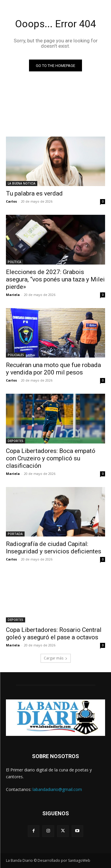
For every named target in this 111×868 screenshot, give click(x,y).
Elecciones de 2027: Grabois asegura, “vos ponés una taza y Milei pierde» (55, 279)
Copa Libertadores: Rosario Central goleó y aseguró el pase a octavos (54, 634)
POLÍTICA (15, 262)
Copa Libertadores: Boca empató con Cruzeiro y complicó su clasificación (51, 458)
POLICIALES (16, 355)
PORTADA (15, 534)
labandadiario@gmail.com (57, 789)
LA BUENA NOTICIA (22, 183)
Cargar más (56, 658)
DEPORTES (16, 441)
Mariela (13, 295)
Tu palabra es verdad (34, 193)
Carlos (11, 201)
